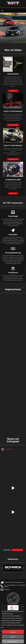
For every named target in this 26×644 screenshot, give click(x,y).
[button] (2, 10)
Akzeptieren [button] (13, 632)
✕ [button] (23, 606)
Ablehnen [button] (13, 636)
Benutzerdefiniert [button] (13, 641)
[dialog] (13, 624)
